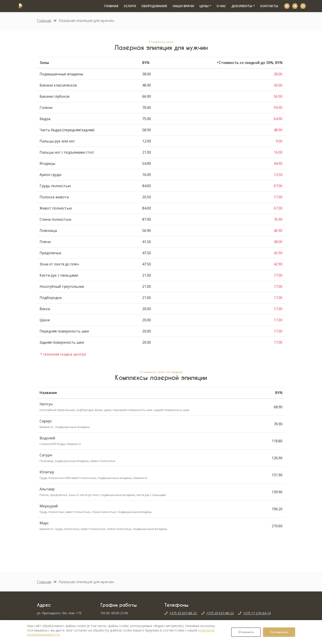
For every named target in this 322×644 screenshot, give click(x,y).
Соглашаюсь (279, 632)
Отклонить (246, 632)
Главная (44, 21)
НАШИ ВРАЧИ (182, 6)
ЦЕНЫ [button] (202, 6)
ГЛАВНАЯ (111, 6)
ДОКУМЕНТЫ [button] (240, 6)
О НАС (219, 6)
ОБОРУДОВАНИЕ (153, 6)
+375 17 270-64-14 (257, 613)
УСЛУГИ (128, 6)
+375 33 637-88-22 (183, 613)
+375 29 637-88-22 (220, 613)
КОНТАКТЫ (267, 6)
